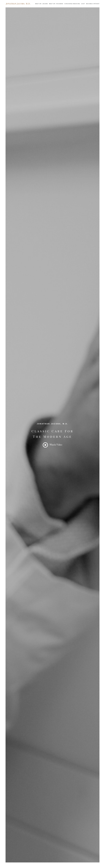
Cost (83, 4)
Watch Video (56, 445)
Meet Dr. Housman (56, 4)
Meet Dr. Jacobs (41, 4)
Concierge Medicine (72, 4)
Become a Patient (93, 4)
